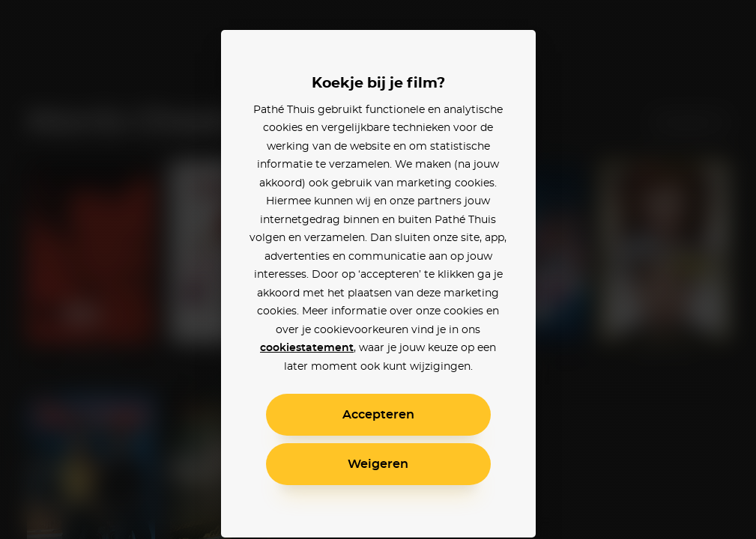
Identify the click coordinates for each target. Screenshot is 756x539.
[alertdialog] (378, 269)
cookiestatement (307, 348)
